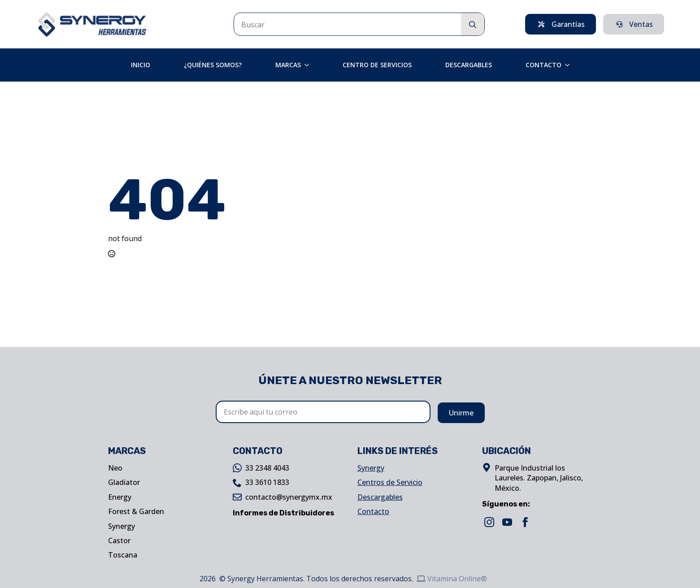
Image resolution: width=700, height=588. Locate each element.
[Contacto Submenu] (570, 65)
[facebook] (525, 522)
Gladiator (124, 482)
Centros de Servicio (390, 482)
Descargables (469, 65)
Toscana (123, 555)
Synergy (122, 526)
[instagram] (489, 522)
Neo (115, 468)
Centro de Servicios (377, 65)
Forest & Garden (136, 511)
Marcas (288, 65)
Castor (119, 540)
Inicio (141, 65)
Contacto (543, 65)
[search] (473, 25)
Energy (120, 497)
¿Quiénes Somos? (213, 65)
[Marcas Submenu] (309, 65)
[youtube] (507, 522)
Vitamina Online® (452, 579)
